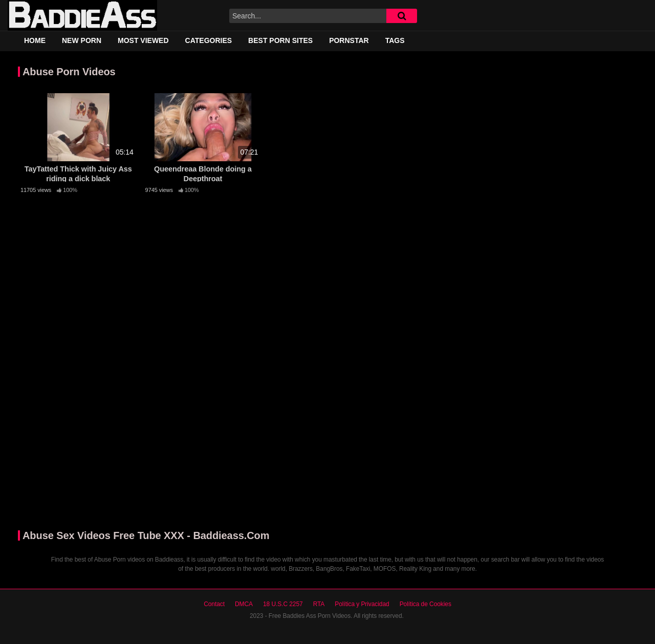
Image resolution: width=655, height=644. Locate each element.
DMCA (244, 604)
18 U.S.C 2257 (283, 604)
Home (35, 40)
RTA (319, 604)
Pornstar (349, 40)
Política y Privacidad (362, 604)
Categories (209, 40)
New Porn (82, 40)
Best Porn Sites (280, 40)
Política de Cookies (425, 604)
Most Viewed (143, 40)
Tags (395, 40)
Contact (214, 604)
